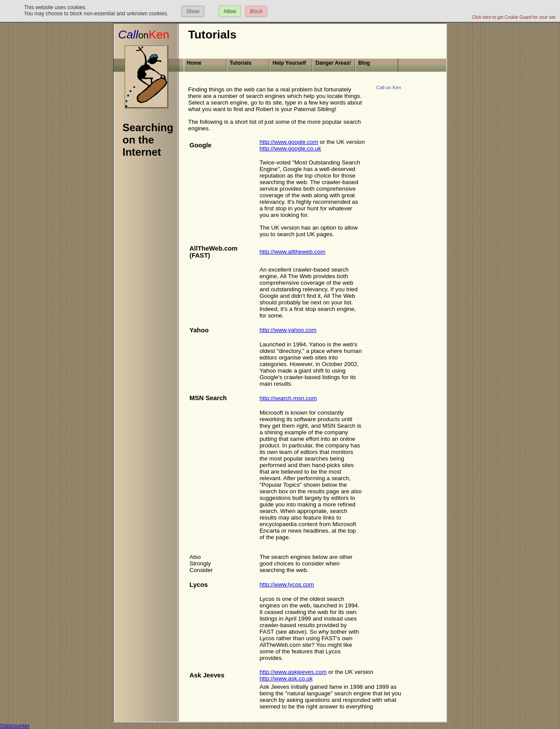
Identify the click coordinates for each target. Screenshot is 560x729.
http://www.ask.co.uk (286, 678)
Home (194, 63)
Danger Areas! (333, 63)
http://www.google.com (289, 142)
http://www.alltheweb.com (292, 252)
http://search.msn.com (288, 398)
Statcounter (15, 726)
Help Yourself (289, 63)
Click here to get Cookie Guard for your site (514, 17)
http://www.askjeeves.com (293, 672)
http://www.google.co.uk (290, 148)
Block (256, 11)
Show (193, 11)
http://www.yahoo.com (288, 330)
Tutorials (241, 63)
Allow (230, 11)
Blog (364, 63)
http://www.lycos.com (287, 584)
